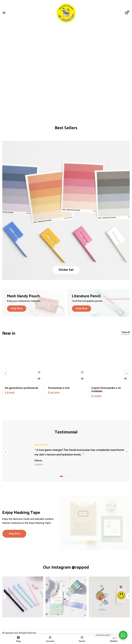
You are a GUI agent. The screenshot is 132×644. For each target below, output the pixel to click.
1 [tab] (61, 476)
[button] (126, 13)
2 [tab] (65, 476)
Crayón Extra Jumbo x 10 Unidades (106, 390)
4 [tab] (72, 476)
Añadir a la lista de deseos (39, 372)
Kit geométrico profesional (21, 388)
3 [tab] (68, 476)
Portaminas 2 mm (59, 388)
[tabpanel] (66, 455)
